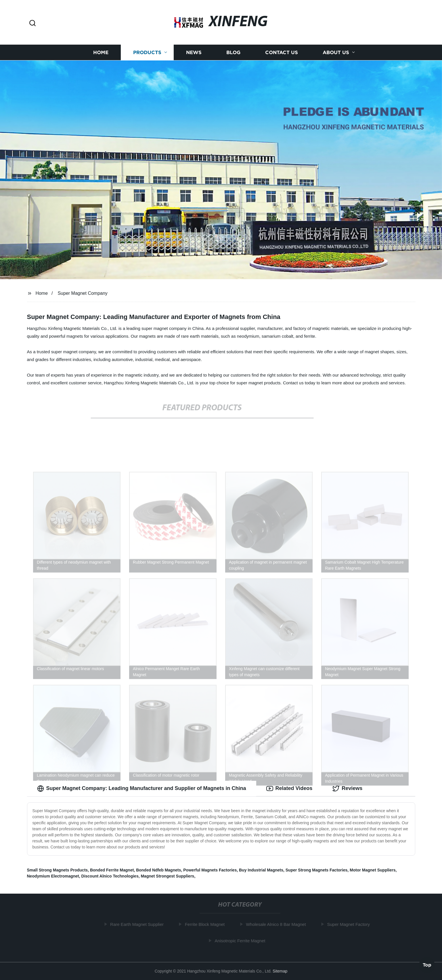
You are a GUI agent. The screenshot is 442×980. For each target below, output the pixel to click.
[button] (32, 23)
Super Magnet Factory (351, 924)
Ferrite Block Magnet (207, 924)
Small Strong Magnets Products (58, 870)
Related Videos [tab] (289, 789)
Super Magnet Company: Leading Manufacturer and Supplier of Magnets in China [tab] (142, 789)
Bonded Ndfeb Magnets (158, 870)
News (194, 53)
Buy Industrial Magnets (261, 870)
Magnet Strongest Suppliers (167, 876)
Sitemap (280, 971)
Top (427, 964)
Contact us (282, 53)
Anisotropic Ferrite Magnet (242, 941)
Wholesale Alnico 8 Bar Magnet (278, 924)
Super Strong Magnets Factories (316, 870)
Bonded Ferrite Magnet (112, 870)
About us (336, 53)
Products (147, 53)
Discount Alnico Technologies (110, 876)
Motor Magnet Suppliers (373, 870)
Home (101, 53)
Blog (233, 53)
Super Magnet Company (82, 293)
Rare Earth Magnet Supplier (139, 924)
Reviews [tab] (347, 789)
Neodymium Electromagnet (53, 876)
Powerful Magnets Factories (210, 870)
